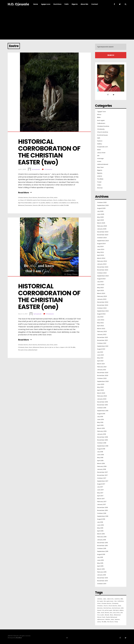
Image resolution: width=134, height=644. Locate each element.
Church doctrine (33, 197)
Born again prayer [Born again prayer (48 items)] (109, 601)
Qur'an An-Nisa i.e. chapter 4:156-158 (60, 347)
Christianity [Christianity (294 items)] (115, 603)
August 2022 (101, 314)
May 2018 (100, 458)
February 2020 (102, 396)
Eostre (74, 200)
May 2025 (100, 217)
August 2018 (101, 449)
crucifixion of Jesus (63, 200)
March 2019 (101, 428)
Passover (42, 347)
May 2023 (100, 288)
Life (98, 156)
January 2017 (101, 505)
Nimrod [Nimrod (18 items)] (99, 617)
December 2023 (103, 267)
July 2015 (100, 557)
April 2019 (100, 425)
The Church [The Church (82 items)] (110, 622)
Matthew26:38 (74, 203)
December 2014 (103, 578)
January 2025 (102, 229)
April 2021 (100, 361)
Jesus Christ (50, 197)
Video (99, 185)
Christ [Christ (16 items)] (99, 603)
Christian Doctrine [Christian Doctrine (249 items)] (106, 603)
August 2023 (101, 279)
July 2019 (100, 417)
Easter (70, 200)
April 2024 (101, 255)
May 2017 (100, 493)
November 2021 (102, 340)
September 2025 (103, 205)
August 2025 (101, 208)
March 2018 (101, 464)
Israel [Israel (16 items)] (102, 613)
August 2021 (101, 349)
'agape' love (101, 112)
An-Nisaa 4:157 (22, 200)
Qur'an (47, 347)
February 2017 (102, 502)
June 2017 (100, 490)
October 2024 (102, 238)
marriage (100, 159)
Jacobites (43, 203)
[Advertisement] (67, 24)
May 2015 (100, 563)
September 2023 (103, 276)
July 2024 (100, 247)
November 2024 (103, 235)
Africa (99, 115)
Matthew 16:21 (66, 203)
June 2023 (101, 285)
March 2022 (101, 329)
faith (99, 138)
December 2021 (102, 337)
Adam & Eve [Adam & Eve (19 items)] (110, 599)
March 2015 (101, 569)
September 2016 (103, 516)
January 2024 (102, 264)
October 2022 (102, 308)
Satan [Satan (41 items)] (112, 619)
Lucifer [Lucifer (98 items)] (102, 615)
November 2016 (102, 510)
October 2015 (102, 549)
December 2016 (102, 508)
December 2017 (102, 472)
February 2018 (102, 466)
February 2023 (102, 296)
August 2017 (101, 484)
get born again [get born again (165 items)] (108, 610)
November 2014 (102, 581)
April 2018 (100, 461)
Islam (99, 150)
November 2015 (102, 546)
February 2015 (102, 572)
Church (55, 200)
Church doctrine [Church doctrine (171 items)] (113, 606)
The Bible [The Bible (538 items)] (104, 622)
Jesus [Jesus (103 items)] (111, 613)
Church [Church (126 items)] (106, 606)
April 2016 (100, 531)
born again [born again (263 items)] (100, 601)
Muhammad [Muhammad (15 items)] (117, 615)
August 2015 (101, 554)
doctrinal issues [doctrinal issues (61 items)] (116, 608)
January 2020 (102, 399)
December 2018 (102, 437)
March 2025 (101, 223)
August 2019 (101, 414)
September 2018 (103, 446)
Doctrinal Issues (42, 197)
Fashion (100, 141)
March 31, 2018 (23, 314)
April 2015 (100, 566)
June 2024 (101, 249)
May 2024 (100, 252)
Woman (100, 188)
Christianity (21, 347)
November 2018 (102, 440)
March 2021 (101, 364)
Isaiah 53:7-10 (36, 203)
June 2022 (101, 320)
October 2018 (102, 443)
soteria (56, 197)
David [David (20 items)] (119, 606)
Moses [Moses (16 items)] (111, 615)
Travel (99, 182)
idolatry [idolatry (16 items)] (121, 610)
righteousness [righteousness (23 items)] (101, 619)
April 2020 (100, 390)
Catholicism (101, 123)
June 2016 (100, 525)
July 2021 (100, 352)
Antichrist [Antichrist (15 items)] (117, 599)
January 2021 (102, 370)
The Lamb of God (23, 350)
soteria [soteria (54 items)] (99, 622)
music (99, 161)
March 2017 (101, 499)
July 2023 (100, 282)
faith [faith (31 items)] (122, 608)
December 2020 (103, 373)
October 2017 (102, 478)
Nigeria (100, 170)
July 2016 (100, 522)
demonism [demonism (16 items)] (100, 608)
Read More (25, 193)
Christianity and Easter (46, 200)
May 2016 (100, 528)
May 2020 (100, 387)
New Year (100, 167)
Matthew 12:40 (58, 203)
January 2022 (102, 335)
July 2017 (100, 487)
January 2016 (102, 540)
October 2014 (102, 584)
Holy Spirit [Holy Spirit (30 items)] (116, 610)
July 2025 (100, 211)
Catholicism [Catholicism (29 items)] (121, 601)
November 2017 (102, 475)
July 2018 (100, 452)
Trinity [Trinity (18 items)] (116, 622)
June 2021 (100, 355)
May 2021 (100, 358)
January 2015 (102, 575)
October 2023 (102, 273)
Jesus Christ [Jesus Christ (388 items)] (116, 613)
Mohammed (21, 205)
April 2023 (100, 291)
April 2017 (100, 496)
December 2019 (102, 402)
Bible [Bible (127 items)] (122, 599)
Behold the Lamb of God (33, 200)
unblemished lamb (32, 350)
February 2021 (102, 367)
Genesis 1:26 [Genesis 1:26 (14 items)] (100, 610)
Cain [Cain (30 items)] (115, 601)
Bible (99, 117)
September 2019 (103, 411)
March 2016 (101, 534)
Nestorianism (29, 205)
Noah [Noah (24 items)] (104, 617)
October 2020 (102, 378)
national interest (103, 164)
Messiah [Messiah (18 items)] (107, 615)
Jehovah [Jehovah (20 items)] (107, 613)
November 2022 (103, 305)
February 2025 (102, 226)
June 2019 (100, 420)
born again (101, 120)
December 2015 (102, 543)
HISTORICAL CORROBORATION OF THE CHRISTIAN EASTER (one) (50, 296)
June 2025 (101, 214)
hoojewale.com (103, 147)
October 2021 (102, 343)
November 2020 (103, 376)
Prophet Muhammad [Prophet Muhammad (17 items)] (111, 617)
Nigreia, (100, 173)
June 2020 (101, 384)
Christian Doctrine (23, 197)
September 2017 (103, 481)
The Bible (66, 205)
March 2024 (101, 258)
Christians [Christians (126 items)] (100, 606)
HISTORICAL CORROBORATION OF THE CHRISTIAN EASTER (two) (50, 152)
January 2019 (102, 434)
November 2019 (102, 405)
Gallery (100, 144)
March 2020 (101, 393)
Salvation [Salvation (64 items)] (108, 619)
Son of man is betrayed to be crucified (54, 205)
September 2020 (103, 381)
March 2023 (101, 293)
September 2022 (103, 311)
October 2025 (102, 203)
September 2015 (103, 551)
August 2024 (101, 244)
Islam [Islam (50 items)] (99, 613)
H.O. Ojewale (18, 4)
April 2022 (100, 326)
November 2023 (103, 270)
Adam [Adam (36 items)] (105, 599)
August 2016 (101, 519)
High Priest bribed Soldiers (25, 203)
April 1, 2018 (22, 169)
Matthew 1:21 (49, 203)
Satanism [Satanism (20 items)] (117, 619)
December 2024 (103, 232)
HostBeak (19, 638)
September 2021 (103, 346)
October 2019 (102, 408)
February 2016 (102, 537)
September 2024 (103, 241)
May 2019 (100, 422)
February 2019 (102, 431)
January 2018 (102, 469)
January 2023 (102, 299)
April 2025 (100, 220)
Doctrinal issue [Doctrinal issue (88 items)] (107, 608)
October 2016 (102, 513)
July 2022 (100, 317)
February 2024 (102, 261)
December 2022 (103, 302)
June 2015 (100, 560)
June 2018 (100, 455)
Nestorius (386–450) (38, 205)
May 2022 (100, 323)
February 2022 (102, 332)
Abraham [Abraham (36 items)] (100, 599)
